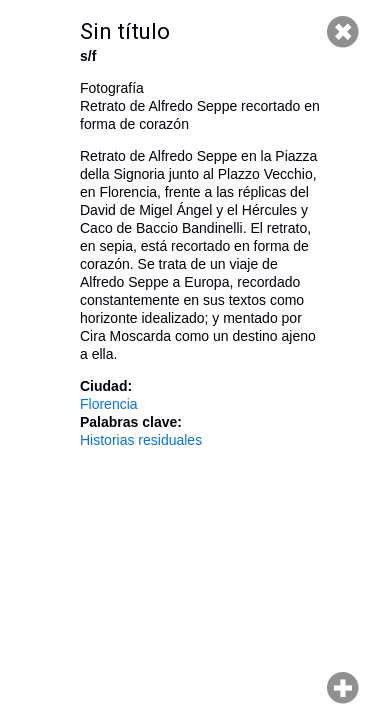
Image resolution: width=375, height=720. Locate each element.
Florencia (109, 404)
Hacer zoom (343, 688)
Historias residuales (141, 440)
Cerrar (343, 32)
